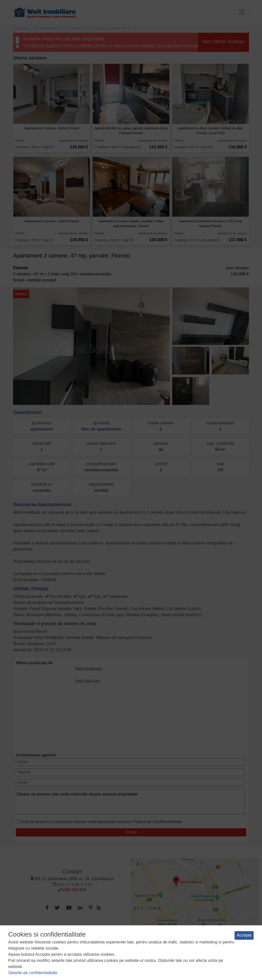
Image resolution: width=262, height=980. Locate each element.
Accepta (244, 935)
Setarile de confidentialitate (33, 973)
